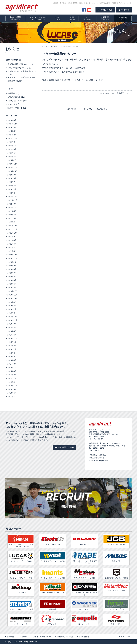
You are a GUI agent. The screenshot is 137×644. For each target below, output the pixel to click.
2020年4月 (12, 284)
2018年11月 (13, 320)
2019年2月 (12, 313)
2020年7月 (12, 273)
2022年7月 (12, 208)
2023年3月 (12, 193)
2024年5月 (12, 153)
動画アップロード (15, 108)
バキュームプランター (116, 587)
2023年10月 (13, 171)
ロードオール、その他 (116, 540)
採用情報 (23, 637)
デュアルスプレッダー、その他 (53, 557)
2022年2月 (12, 222)
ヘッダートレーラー (21, 620)
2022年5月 (12, 211)
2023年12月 (13, 164)
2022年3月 (12, 218)
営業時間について (124, 93)
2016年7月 (12, 349)
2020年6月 (12, 277)
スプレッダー (53, 620)
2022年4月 (12, 215)
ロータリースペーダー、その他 (53, 574)
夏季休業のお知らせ (16, 81)
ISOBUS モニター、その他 (84, 574)
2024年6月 (12, 149)
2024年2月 (12, 160)
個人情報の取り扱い (98, 458)
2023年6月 (12, 186)
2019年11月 (13, 295)
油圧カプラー (84, 605)
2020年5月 (12, 280)
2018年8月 (12, 327)
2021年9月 (12, 237)
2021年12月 (13, 226)
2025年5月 (12, 131)
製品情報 (11, 93)
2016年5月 (12, 357)
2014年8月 (12, 375)
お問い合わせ (84, 637)
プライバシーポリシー (42, 637)
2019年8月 (12, 306)
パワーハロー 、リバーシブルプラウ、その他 (84, 558)
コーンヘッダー (84, 620)
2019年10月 (13, 298)
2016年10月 (13, 342)
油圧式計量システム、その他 (116, 574)
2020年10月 (13, 262)
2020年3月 (12, 287)
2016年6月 (12, 353)
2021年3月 (12, 251)
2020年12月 (13, 255)
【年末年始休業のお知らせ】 (20, 68)
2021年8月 (12, 240)
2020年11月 (13, 258)
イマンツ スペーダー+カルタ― (21, 77)
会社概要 (10, 637)
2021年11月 (13, 229)
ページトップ (126, 637)
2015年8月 (12, 364)
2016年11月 (13, 338)
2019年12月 (13, 291)
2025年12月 (13, 124)
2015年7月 (12, 368)
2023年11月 (13, 167)
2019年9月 (12, 302)
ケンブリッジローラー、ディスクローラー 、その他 (21, 541)
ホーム (44, 46)
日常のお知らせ (14, 97)
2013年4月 (12, 393)
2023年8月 (12, 178)
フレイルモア (21, 588)
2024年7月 (12, 146)
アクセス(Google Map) (99, 460)
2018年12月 (13, 317)
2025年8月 (12, 127)
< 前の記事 (71, 109)
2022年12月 (13, 197)
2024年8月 (12, 142)
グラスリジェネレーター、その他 (84, 589)
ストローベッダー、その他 (21, 557)
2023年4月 (12, 189)
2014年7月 (12, 378)
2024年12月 (13, 138)
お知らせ (54, 46)
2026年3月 (12, 120)
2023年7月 (12, 182)
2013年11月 (13, 386)
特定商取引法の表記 (98, 455)
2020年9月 (12, 266)
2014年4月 (12, 382)
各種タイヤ (116, 557)
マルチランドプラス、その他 (21, 574)
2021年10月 (13, 233)
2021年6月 (12, 244)
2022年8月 (12, 204)
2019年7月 (12, 309)
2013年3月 (12, 397)
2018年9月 (12, 324)
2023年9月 (12, 175)
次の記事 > (102, 109)
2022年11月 (13, 200)
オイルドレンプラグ (116, 605)
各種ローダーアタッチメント (53, 588)
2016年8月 (12, 346)
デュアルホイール (53, 540)
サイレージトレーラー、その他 (21, 605)
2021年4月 (12, 248)
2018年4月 (12, 331)
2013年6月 (12, 389)
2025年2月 (12, 135)
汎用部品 (53, 605)
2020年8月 (12, 269)
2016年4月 (12, 360)
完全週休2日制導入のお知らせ (20, 64)
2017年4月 (12, 335)
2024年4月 (12, 157)
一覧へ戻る (87, 109)
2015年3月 (12, 371)
